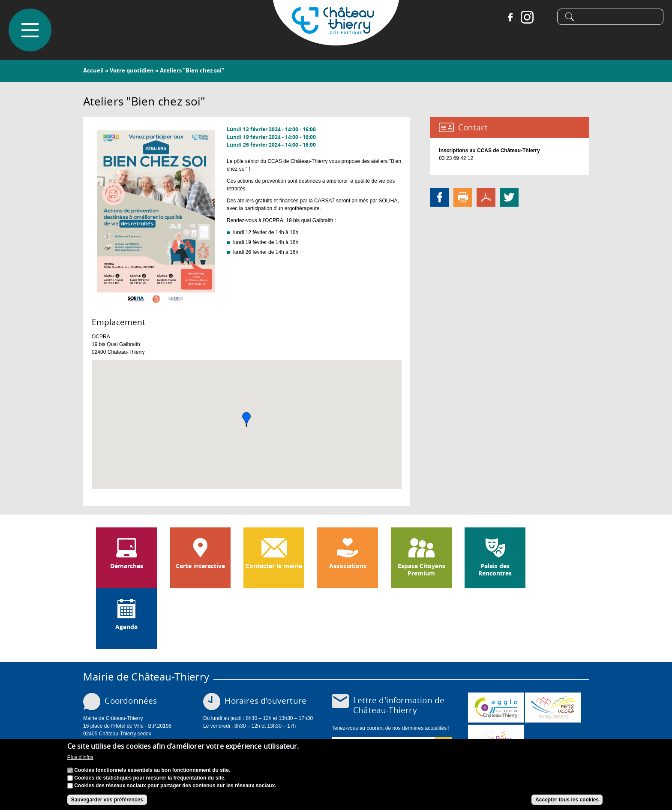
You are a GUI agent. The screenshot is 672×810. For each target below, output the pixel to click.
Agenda (126, 627)
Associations (348, 566)
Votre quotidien (132, 70)
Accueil (93, 70)
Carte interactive (200, 566)
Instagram (527, 17)
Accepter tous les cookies (567, 800)
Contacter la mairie (274, 566)
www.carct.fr (496, 708)
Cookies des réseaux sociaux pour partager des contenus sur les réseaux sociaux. (175, 786)
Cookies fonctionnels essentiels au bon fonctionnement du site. (152, 770)
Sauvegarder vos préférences (107, 800)
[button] (246, 419)
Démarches (127, 566)
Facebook (510, 17)
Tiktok (544, 17)
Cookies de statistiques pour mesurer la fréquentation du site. (150, 778)
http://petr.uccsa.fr (553, 708)
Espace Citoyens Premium (421, 570)
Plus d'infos (80, 757)
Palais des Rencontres (495, 570)
